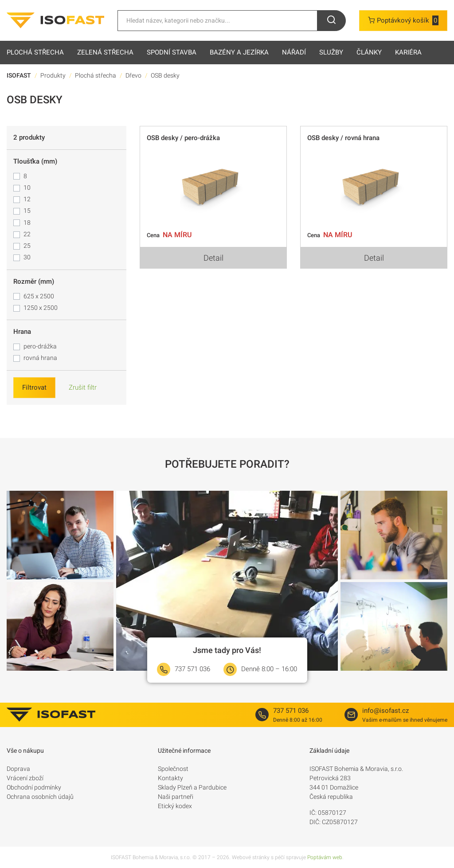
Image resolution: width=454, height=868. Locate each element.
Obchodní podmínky (34, 787)
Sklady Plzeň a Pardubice (192, 787)
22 (27, 234)
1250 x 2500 (41, 308)
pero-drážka (40, 346)
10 (27, 188)
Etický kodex (175, 806)
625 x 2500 (39, 296)
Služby (331, 52)
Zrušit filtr (83, 387)
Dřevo (133, 75)
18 (27, 223)
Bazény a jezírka (239, 52)
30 (27, 257)
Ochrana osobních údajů (40, 797)
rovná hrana (40, 358)
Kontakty (170, 778)
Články (369, 52)
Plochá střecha (35, 52)
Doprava (18, 769)
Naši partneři (176, 797)
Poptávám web (325, 857)
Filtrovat (34, 387)
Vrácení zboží (25, 778)
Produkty (53, 75)
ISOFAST (19, 75)
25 (27, 246)
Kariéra (408, 52)
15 (27, 211)
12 (27, 199)
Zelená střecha (105, 52)
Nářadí (294, 52)
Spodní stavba (172, 52)
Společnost (173, 769)
